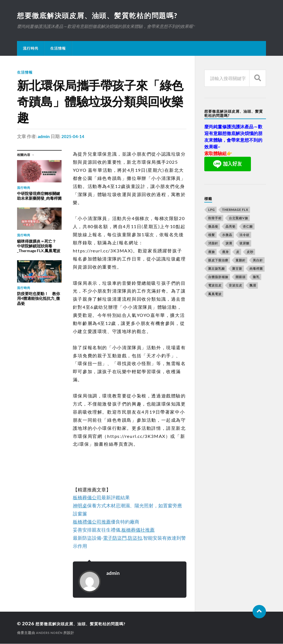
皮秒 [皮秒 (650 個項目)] (250, 252)
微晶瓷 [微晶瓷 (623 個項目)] (213, 227)
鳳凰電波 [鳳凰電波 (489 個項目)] (215, 294)
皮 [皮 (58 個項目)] (238, 252)
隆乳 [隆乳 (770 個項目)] (256, 277)
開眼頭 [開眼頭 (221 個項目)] (241, 277)
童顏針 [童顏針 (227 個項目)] (241, 261)
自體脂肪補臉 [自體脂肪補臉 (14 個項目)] (218, 277)
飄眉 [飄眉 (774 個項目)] (253, 286)
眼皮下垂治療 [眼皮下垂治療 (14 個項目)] (218, 261)
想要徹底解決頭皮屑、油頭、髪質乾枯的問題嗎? (101, 16)
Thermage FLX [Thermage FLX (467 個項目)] (235, 210)
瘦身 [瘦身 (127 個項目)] (226, 252)
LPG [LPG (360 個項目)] (212, 210)
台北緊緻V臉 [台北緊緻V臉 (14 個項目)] (238, 219)
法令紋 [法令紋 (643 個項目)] (244, 235)
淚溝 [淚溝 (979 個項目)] (229, 244)
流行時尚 (31, 49)
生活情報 (58, 49)
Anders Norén (51, 633)
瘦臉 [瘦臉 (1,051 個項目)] (212, 252)
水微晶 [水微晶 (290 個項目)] (227, 235)
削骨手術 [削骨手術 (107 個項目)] (215, 219)
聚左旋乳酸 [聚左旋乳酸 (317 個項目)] (217, 269)
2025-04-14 (73, 137)
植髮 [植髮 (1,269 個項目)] (212, 235)
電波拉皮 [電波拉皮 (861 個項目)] (215, 286)
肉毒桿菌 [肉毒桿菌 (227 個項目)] (256, 269)
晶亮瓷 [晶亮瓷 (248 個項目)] (231, 227)
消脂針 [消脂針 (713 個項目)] (213, 244)
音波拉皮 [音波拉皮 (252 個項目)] (236, 286)
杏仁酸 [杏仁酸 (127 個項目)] (248, 227)
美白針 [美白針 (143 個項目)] (258, 261)
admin (44, 137)
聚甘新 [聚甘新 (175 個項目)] (237, 269)
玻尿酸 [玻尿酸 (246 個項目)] (244, 244)
